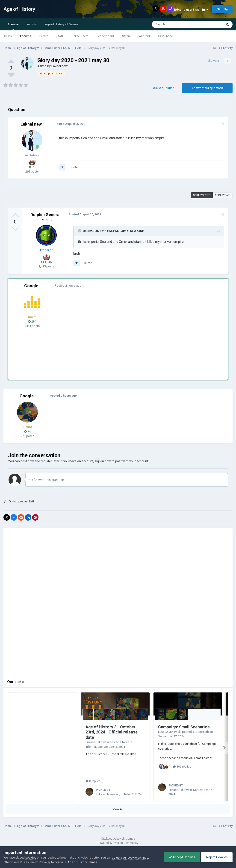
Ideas (209, 732)
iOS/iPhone (165, 36)
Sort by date (223, 195)
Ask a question (164, 88)
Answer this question (207, 88)
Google (31, 286)
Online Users (80, 36)
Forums (26, 36)
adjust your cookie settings (130, 858)
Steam (126, 36)
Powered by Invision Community (118, 843)
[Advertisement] (113, 329)
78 (32, 167)
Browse (13, 26)
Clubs (8, 36)
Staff (60, 36)
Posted (70, 124)
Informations (94, 747)
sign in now (103, 461)
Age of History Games (82, 862)
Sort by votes (202, 195)
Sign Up (222, 9)
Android (144, 36)
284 (32, 321)
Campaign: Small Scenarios (184, 727)
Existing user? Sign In (191, 10)
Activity (32, 24)
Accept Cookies (182, 857)
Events (44, 36)
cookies (31, 858)
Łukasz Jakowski (97, 742)
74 (27, 432)
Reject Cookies (217, 857)
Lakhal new (60, 66)
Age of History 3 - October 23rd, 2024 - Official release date (112, 732)
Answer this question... (48, 480)
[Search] (176, 24)
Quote (73, 167)
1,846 (46, 262)
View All (118, 809)
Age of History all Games (62, 24)
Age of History (19, 9)
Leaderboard (105, 36)
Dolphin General (46, 215)
